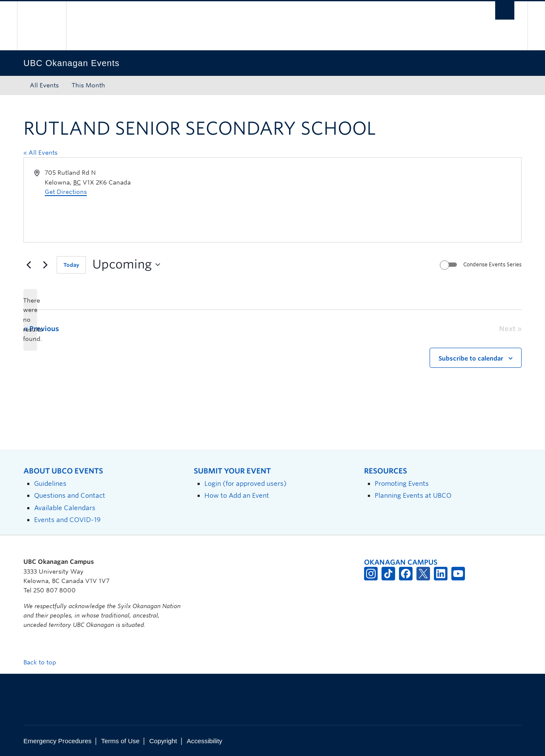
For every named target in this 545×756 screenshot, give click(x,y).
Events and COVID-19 (67, 520)
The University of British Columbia (42, 26)
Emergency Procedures (57, 741)
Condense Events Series (492, 264)
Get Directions (66, 192)
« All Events (40, 153)
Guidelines (50, 483)
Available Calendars (65, 508)
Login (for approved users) (245, 483)
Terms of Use (120, 741)
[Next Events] (45, 265)
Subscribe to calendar (471, 358)
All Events (44, 85)
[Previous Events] (29, 265)
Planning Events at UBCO (413, 495)
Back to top (44, 662)
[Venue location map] (396, 200)
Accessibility (205, 741)
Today (71, 265)
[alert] (30, 320)
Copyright (163, 741)
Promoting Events (402, 483)
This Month (88, 85)
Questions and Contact (70, 495)
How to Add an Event (237, 495)
